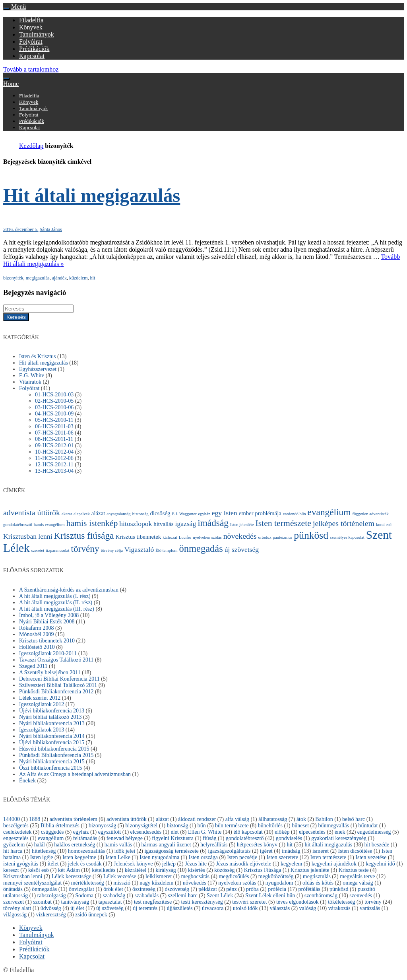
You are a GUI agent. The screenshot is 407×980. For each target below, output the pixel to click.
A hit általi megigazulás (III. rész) (57, 609)
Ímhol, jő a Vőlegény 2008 (49, 615)
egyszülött (110, 832)
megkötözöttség (276, 876)
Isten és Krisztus (38, 356)
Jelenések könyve (133, 864)
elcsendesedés (146, 832)
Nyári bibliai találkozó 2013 (50, 717)
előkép (282, 832)
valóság (308, 908)
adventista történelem (74, 819)
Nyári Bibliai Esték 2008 (47, 622)
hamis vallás (118, 845)
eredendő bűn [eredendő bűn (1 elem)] (295, 514)
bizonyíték (13, 278)
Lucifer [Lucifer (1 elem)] (185, 537)
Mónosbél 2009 (37, 634)
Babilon (324, 819)
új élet (77, 908)
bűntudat (368, 826)
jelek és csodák (85, 864)
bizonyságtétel (142, 826)
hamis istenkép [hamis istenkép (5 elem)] (92, 523)
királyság (166, 870)
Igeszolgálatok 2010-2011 (48, 653)
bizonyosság (102, 826)
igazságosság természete (171, 851)
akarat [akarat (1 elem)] (67, 514)
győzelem (14, 845)
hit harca (13, 851)
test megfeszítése (153, 902)
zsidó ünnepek (91, 915)
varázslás (370, 908)
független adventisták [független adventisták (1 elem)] (370, 514)
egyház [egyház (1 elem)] (204, 514)
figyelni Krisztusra (173, 838)
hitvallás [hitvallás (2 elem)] (163, 524)
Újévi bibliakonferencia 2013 (52, 711)
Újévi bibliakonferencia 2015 (52, 742)
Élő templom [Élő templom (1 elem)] (166, 550)
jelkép (169, 864)
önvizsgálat (81, 889)
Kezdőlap (31, 146)
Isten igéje (42, 857)
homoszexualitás (86, 851)
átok (301, 819)
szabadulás (147, 896)
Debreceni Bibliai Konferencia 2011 (59, 679)
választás (280, 908)
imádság (291, 851)
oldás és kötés (318, 883)
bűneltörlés (270, 826)
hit (93, 278)
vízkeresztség (51, 915)
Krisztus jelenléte (310, 870)
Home (11, 84)
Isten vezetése (371, 857)
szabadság (114, 896)
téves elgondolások (297, 902)
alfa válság (237, 819)
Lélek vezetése (120, 876)
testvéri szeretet (249, 902)
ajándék (59, 278)
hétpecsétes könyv (257, 845)
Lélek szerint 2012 (40, 698)
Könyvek (31, 27)
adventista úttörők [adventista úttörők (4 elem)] (32, 512)
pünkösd (339, 889)
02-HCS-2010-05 (54, 401)
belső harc (354, 819)
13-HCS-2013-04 (54, 471)
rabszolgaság (52, 896)
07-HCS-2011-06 (54, 433)
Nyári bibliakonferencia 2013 (52, 723)
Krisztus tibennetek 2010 (47, 641)
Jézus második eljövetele (243, 864)
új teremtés (145, 908)
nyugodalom (279, 883)
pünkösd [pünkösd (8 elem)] (311, 535)
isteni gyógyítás (21, 864)
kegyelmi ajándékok (334, 864)
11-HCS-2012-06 (54, 458)
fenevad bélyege (125, 838)
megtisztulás (317, 876)
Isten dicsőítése (355, 851)
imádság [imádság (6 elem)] (213, 523)
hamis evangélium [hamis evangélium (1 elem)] (49, 525)
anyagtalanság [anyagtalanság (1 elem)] (118, 514)
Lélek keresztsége (72, 876)
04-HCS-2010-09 (54, 414)
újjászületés (179, 908)
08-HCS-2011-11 (54, 439)
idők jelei (125, 851)
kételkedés (104, 870)
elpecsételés (312, 832)
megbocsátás (195, 876)
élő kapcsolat (248, 832)
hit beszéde (377, 845)
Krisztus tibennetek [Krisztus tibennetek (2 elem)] (138, 537)
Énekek (27, 781)
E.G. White (32, 376)
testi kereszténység (202, 902)
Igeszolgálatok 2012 (42, 704)
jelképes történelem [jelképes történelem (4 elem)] (344, 523)
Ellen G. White (205, 832)
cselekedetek (17, 832)
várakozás (339, 908)
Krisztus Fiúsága (263, 870)
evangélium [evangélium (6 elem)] (329, 512)
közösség (224, 870)
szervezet (14, 902)
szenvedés (361, 896)
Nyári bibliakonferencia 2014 (52, 736)
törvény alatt (17, 908)
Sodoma (84, 896)
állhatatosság (273, 819)
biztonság (178, 826)
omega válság (358, 883)
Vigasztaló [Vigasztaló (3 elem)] (139, 549)
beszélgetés (16, 826)
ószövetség (177, 889)
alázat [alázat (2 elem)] (98, 513)
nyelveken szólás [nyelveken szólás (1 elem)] (207, 537)
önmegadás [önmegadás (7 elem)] (201, 548)
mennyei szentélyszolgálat (32, 883)
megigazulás (38, 278)
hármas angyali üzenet (166, 845)
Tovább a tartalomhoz (31, 69)
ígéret (266, 851)
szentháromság (321, 896)
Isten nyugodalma (159, 857)
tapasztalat (110, 902)
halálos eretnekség (75, 845)
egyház (81, 832)
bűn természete (232, 826)
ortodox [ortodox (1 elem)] (265, 537)
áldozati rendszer (197, 819)
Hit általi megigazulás (92, 195)
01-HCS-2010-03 (54, 395)
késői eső (39, 870)
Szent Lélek (220, 896)
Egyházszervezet (38, 369)
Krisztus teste (354, 870)
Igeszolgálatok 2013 (42, 730)
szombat (42, 902)
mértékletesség (88, 883)
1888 (35, 819)
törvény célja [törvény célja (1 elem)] (112, 550)
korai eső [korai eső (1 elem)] (384, 525)
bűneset (300, 826)
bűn (202, 826)
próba (252, 889)
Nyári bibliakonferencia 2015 (52, 762)
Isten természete (328, 857)
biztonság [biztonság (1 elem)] (141, 514)
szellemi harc (182, 896)
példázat (208, 889)
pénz (231, 889)
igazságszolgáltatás (229, 851)
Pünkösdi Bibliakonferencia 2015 (56, 755)
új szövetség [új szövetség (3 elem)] (242, 549)
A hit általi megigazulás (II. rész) (56, 603)
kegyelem (291, 864)
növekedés (195, 883)
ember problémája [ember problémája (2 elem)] (260, 513)
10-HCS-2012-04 (54, 452)
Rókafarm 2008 (36, 628)
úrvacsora (213, 908)
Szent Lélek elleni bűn (270, 896)
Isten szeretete (282, 857)
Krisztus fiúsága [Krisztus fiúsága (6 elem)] (84, 536)
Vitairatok (30, 382)
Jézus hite (196, 864)
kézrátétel (136, 870)
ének (340, 832)
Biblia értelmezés (60, 826)
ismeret (321, 851)
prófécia (277, 889)
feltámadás (85, 838)
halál (40, 845)
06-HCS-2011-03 (54, 426)
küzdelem (78, 278)
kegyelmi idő (380, 864)
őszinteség (144, 889)
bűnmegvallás (333, 826)
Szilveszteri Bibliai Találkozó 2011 (58, 685)
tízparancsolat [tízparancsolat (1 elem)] (57, 550)
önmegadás (44, 889)
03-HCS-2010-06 (54, 407)
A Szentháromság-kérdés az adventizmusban (69, 590)
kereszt (11, 870)
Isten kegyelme (79, 857)
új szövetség (110, 908)
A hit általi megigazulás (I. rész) (55, 596)
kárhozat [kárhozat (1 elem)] (170, 537)
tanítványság (75, 902)
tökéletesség (341, 902)
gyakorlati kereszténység (339, 838)
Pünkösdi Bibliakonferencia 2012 (56, 692)
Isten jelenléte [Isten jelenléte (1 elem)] (242, 525)
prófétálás (309, 889)
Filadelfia (31, 20)
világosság (15, 915)
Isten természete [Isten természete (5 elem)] (283, 523)
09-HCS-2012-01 (54, 445)
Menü (18, 7)
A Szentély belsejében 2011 (50, 672)
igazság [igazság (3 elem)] (186, 524)
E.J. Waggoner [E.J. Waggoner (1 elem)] (184, 514)
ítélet (53, 864)
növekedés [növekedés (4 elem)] (240, 536)
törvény (373, 902)
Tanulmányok (37, 34)
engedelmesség (374, 832)
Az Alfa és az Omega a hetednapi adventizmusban (75, 774)
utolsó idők (245, 908)
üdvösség (51, 908)
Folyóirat (31, 42)
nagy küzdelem (156, 883)
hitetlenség (44, 851)
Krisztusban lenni (23, 876)
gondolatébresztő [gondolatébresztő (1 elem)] (18, 525)
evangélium (51, 838)
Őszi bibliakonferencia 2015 (51, 768)
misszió (122, 883)
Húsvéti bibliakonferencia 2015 (54, 749)
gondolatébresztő (245, 838)
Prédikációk (34, 49)
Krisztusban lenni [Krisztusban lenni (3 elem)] (28, 536)
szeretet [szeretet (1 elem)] (38, 550)
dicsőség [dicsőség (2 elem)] (160, 513)
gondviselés (289, 838)
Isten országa (203, 857)
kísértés (197, 870)
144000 (12, 819)
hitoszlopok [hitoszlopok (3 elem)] (136, 524)
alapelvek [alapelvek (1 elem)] (82, 514)
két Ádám (69, 870)
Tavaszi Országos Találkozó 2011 (56, 660)
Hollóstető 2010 (37, 647)
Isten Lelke (118, 857)
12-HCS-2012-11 (54, 465)
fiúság (209, 838)
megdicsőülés (234, 876)
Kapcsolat (32, 56)
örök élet (113, 889)
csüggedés (52, 832)
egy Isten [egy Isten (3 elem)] (225, 513)
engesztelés (16, 838)
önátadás (13, 889)
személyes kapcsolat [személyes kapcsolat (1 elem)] (347, 537)
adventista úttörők (127, 819)
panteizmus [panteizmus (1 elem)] (283, 537)
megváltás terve (357, 876)
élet (174, 832)
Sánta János (51, 229)
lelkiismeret (159, 876)
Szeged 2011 (33, 666)
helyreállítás (214, 845)
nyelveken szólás (237, 883)
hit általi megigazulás (329, 845)
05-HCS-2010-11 (54, 420)
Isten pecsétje (242, 857)
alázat (162, 819)
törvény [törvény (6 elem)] (85, 549)
